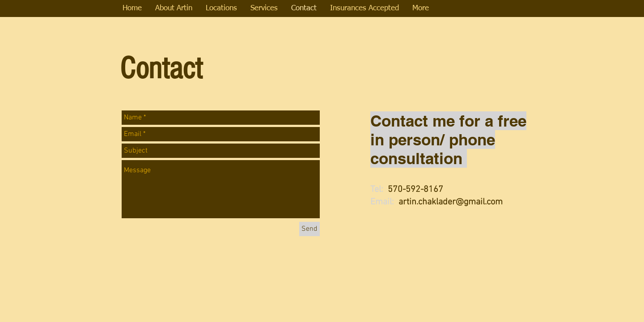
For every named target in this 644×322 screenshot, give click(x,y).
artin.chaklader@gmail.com (451, 202)
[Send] (309, 229)
